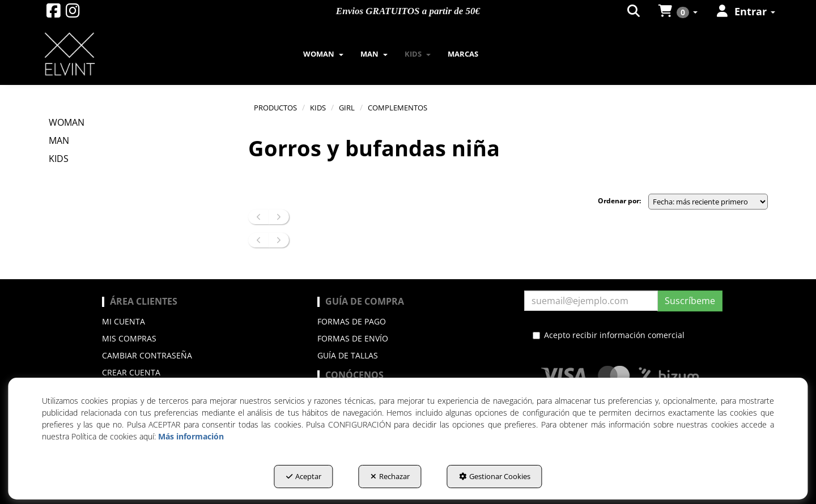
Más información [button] (191, 436)
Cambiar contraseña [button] (147, 355)
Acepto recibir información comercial (609, 335)
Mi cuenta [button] (124, 321)
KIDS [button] (59, 159)
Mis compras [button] (129, 338)
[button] (54, 13)
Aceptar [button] (304, 476)
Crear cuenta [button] (131, 372)
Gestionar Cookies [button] (495, 476)
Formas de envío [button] (353, 338)
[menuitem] (323, 54)
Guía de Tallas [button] (348, 355)
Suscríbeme (690, 301)
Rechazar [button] (390, 476)
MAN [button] (59, 140)
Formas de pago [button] (352, 321)
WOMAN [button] (67, 122)
